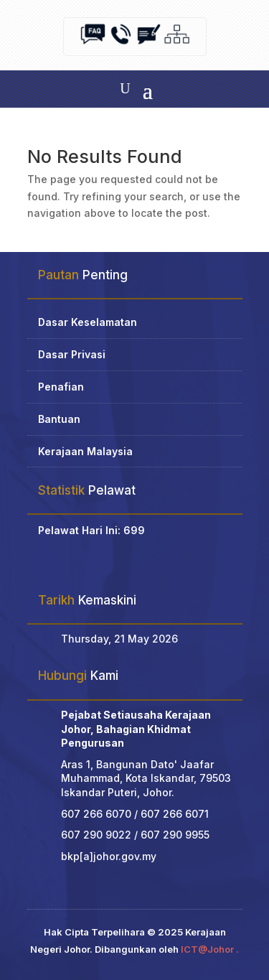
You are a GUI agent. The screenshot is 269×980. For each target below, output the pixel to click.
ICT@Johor (207, 949)
